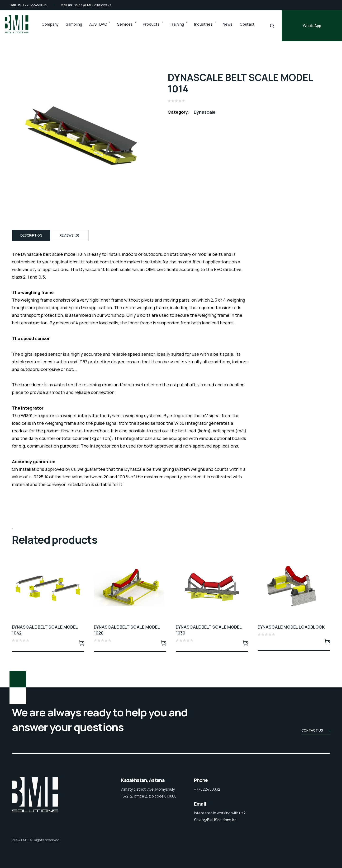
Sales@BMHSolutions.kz (93, 5)
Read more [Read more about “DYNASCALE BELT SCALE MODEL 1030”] (245, 643)
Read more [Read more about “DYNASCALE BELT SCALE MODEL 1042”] (81, 643)
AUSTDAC (98, 24)
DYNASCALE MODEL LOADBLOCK (291, 627)
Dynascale (205, 112)
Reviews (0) (69, 235)
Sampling (74, 24)
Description (31, 235)
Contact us (316, 731)
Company (50, 24)
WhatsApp (312, 26)
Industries (203, 24)
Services (125, 24)
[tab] (31, 235)
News (228, 24)
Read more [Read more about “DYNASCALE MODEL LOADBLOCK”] (327, 642)
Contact (247, 24)
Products (151, 24)
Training (177, 24)
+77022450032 (35, 5)
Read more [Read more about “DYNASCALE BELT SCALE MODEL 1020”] (163, 643)
